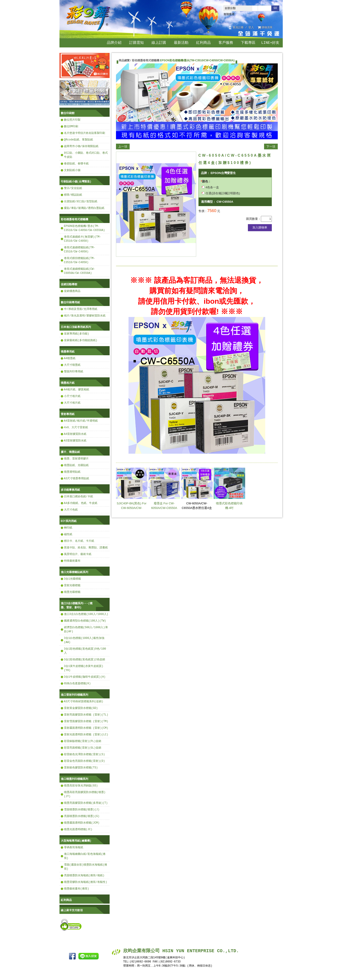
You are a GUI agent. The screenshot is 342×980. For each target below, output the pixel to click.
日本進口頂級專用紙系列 (76, 327)
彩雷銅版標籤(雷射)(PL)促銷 (83, 741)
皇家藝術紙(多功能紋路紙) (81, 340)
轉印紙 (68, 528)
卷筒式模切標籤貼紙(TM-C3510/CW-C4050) (80, 260)
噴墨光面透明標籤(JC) (78, 829)
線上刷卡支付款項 (72, 910)
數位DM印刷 (71, 126)
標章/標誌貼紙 (73, 195)
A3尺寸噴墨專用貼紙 (77, 478)
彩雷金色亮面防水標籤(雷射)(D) (85, 761)
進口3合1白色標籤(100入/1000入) (86, 614)
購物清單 (267, 28)
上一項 (123, 146)
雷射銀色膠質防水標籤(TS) (81, 768)
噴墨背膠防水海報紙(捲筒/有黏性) (86, 882)
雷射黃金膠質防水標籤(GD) (81, 708)
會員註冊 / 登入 (243, 28)
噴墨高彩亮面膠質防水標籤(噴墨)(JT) (85, 794)
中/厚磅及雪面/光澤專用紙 (81, 309)
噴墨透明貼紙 (72, 472)
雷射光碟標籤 (72, 585)
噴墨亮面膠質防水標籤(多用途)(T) (86, 803)
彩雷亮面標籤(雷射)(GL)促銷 (83, 748)
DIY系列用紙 (69, 521)
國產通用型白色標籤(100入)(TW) (85, 621)
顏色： (207, 181)
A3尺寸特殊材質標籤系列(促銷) (84, 701)
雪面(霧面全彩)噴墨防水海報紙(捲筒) (86, 867)
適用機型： (208, 202)
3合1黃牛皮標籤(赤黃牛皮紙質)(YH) (84, 668)
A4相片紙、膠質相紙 (77, 390)
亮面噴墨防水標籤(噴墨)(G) (82, 816)
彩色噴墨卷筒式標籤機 (75, 219)
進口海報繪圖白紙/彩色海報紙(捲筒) (85, 856)
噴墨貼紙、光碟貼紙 (76, 465)
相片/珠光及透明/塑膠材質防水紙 (85, 316)
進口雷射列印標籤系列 (75, 695)
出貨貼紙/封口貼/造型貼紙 (81, 201)
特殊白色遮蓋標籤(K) (77, 683)
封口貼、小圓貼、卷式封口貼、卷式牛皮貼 (86, 155)
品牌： (205, 173)
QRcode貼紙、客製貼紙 (78, 140)
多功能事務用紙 (70, 490)
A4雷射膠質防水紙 (75, 434)
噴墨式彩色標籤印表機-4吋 (229, 489)
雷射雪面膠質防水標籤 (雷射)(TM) (86, 721)
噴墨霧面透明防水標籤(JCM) (82, 823)
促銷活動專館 (69, 284)
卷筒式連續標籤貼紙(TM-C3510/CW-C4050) (80, 250)
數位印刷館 (68, 113)
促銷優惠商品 (72, 291)
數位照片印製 (72, 120)
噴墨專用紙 (68, 352)
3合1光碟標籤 (72, 579)
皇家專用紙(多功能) (77, 334)
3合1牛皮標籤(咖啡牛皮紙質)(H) (85, 677)
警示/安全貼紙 (73, 188)
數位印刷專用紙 (70, 302)
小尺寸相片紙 (72, 396)
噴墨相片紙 (68, 383)
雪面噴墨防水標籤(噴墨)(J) (82, 810)
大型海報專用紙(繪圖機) (76, 841)
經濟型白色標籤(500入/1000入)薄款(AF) (86, 629)
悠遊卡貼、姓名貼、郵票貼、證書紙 (86, 548)
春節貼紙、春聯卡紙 (76, 164)
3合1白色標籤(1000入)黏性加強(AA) (84, 640)
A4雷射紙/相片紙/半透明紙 (81, 421)
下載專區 (248, 43)
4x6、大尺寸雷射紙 (76, 427)
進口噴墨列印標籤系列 (75, 779)
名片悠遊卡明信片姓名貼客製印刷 (85, 133)
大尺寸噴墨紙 (72, 365)
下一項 (271, 146)
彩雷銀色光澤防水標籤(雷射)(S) (85, 754)
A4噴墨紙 (70, 358)
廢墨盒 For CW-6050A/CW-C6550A (164, 489)
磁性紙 (68, 534)
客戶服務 (226, 43)
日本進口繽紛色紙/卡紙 (78, 496)
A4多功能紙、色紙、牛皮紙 (81, 503)
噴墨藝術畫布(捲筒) (77, 889)
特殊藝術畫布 (72, 561)
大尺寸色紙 (71, 510)
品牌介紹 (114, 43)
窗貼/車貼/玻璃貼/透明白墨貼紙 (84, 208)
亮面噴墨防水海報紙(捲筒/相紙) (84, 875)
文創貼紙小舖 (72, 170)
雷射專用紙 (68, 414)
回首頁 (278, 28)
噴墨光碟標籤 (72, 592)
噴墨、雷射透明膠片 (76, 459)
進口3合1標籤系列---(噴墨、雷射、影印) (77, 605)
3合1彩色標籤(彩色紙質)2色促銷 (85, 660)
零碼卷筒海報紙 (74, 847)
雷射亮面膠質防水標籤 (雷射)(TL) (86, 715)
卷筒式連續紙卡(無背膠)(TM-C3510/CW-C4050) (83, 239)
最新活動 (181, 43)
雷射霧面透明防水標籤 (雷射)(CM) (86, 728)
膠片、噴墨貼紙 (70, 452)
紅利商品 (203, 43)
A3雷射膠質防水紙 (75, 441)
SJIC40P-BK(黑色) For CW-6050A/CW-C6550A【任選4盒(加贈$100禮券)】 (132, 493)
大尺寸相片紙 (72, 403)
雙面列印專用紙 (74, 372)
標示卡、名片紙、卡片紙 (79, 541)
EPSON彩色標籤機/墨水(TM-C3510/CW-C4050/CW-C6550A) (85, 228)
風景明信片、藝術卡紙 (78, 554)
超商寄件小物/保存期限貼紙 (81, 146)
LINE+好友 (270, 43)
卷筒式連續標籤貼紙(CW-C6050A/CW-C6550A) (80, 271)
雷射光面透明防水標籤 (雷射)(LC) (86, 735)
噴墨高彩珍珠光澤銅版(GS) (81, 786)
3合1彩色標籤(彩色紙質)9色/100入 (85, 651)
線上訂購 (159, 43)
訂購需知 (136, 43)
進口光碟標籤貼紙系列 (75, 572)
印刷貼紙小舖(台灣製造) (76, 182)
